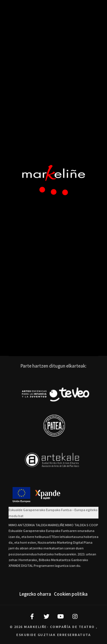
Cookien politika (71, 594)
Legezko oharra (35, 594)
